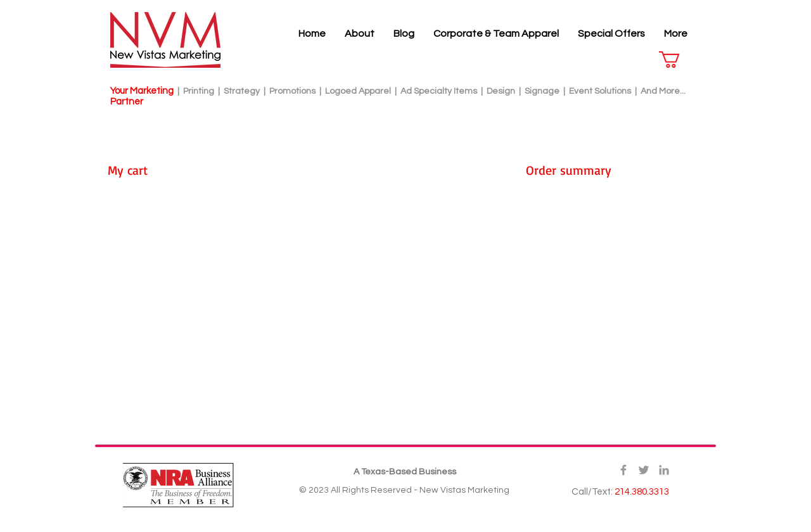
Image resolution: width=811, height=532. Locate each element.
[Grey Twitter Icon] (644, 470)
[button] (679, 60)
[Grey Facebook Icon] (623, 470)
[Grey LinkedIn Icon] (664, 470)
